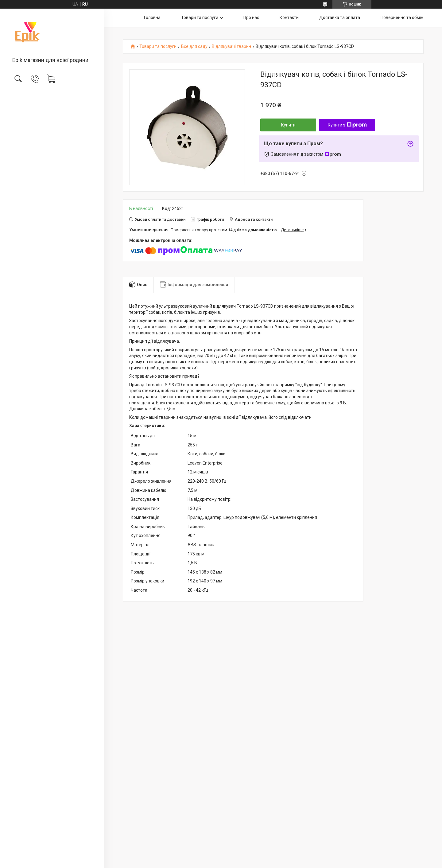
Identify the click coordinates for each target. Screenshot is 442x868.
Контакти (289, 18)
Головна (152, 18)
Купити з (347, 125)
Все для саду (194, 47)
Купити (288, 125)
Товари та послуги (200, 18)
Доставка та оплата (340, 18)
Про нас (251, 18)
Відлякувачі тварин (231, 47)
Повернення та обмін (402, 18)
